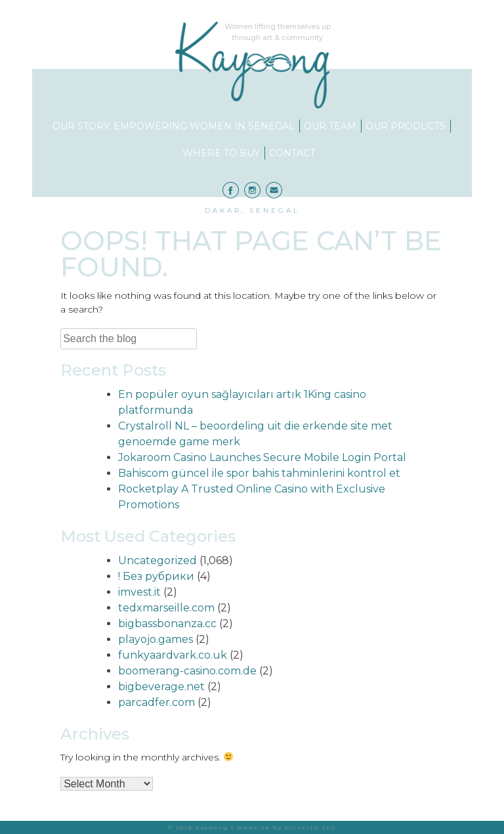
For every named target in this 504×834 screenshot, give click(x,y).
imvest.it (139, 592)
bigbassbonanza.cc (167, 624)
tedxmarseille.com (166, 608)
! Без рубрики (156, 576)
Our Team (330, 126)
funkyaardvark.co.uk (173, 655)
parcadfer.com (157, 702)
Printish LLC (311, 827)
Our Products (406, 126)
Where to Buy (221, 153)
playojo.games (156, 639)
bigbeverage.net (161, 687)
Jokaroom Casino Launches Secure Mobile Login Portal (262, 457)
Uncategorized (157, 560)
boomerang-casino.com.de (187, 671)
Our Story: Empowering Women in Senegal (174, 126)
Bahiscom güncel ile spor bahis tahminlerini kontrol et (259, 473)
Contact (292, 153)
